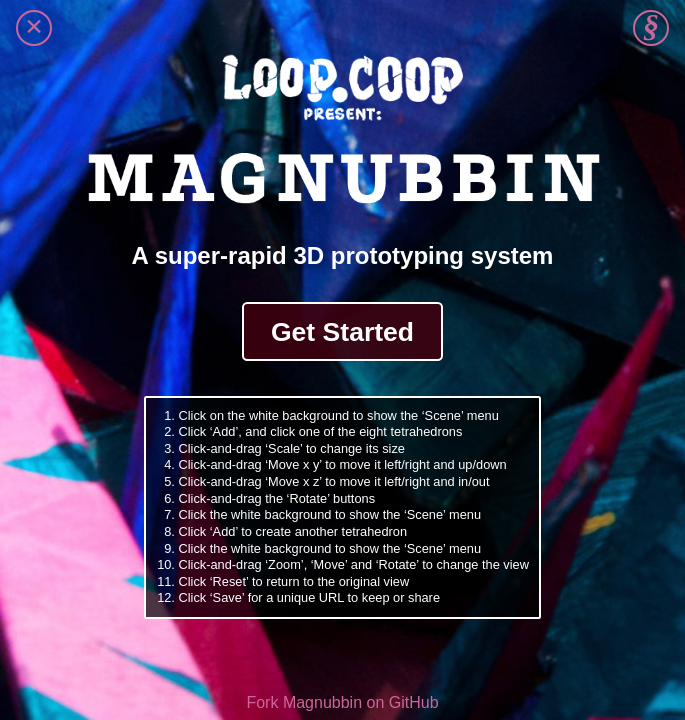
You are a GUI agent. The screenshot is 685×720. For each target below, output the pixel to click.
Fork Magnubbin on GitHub (342, 702)
